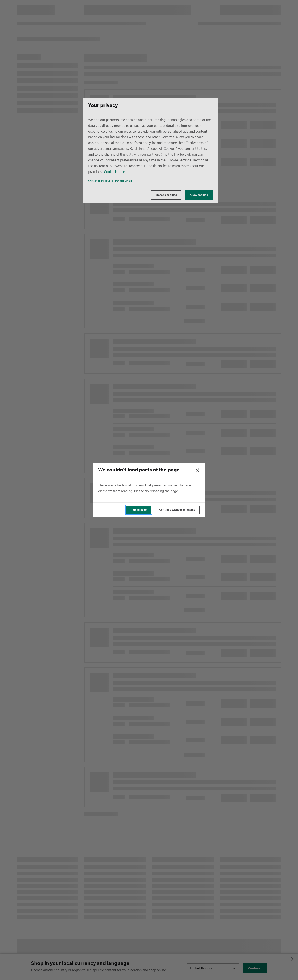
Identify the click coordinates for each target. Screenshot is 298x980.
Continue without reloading (177, 510)
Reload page (139, 510)
